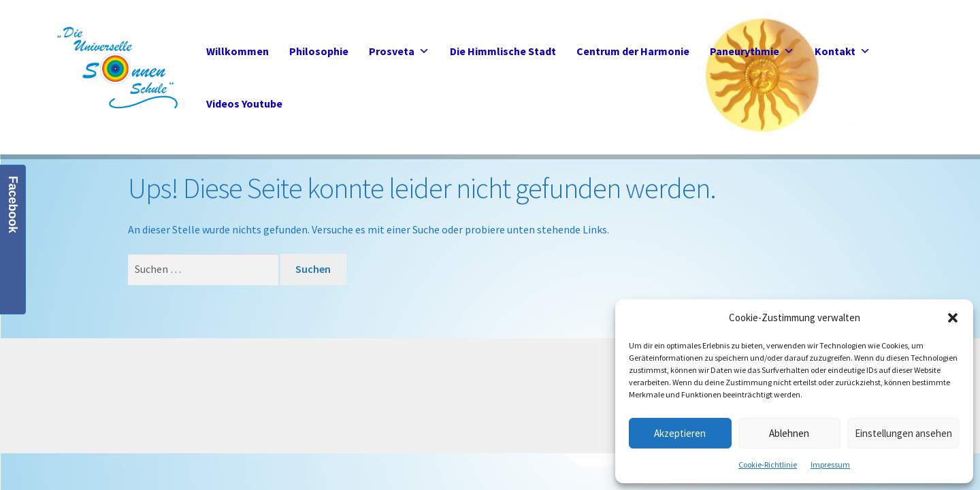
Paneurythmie (752, 51)
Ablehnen (789, 433)
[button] (953, 318)
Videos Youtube (244, 103)
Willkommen (238, 51)
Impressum (830, 464)
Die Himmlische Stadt (503, 51)
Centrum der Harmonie (633, 51)
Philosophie (319, 51)
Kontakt (843, 51)
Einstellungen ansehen (903, 433)
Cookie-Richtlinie (768, 464)
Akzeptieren (680, 433)
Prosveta (399, 51)
